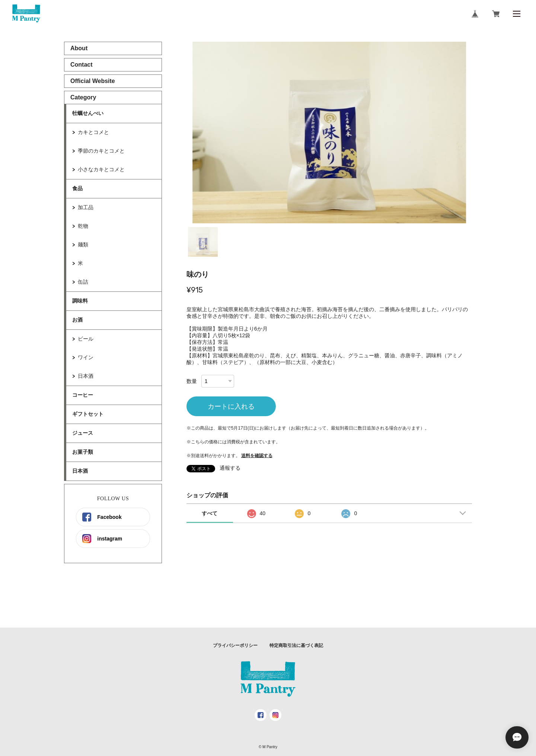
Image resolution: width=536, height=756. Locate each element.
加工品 (86, 207)
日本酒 (86, 376)
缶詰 (83, 282)
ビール (86, 339)
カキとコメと (93, 132)
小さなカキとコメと (101, 169)
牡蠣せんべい (88, 113)
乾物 (83, 226)
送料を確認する (257, 456)
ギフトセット (88, 414)
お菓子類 (83, 452)
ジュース (83, 433)
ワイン (86, 357)
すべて (210, 513)
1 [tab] (203, 242)
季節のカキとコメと (101, 151)
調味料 (80, 301)
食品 (77, 188)
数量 (192, 381)
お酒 (77, 320)
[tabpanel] (329, 133)
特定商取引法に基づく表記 (296, 645)
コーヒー (83, 395)
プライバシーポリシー (235, 645)
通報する (230, 468)
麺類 (83, 245)
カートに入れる (231, 406)
